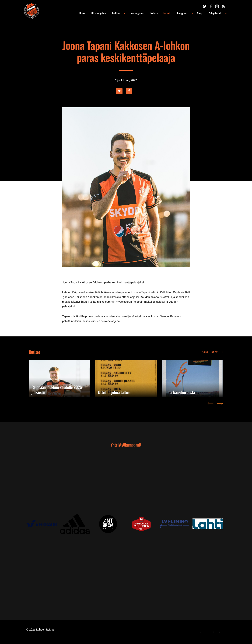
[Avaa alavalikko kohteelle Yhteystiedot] (226, 13)
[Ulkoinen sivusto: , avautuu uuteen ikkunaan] (43, 524)
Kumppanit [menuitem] (185, 13)
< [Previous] (211, 405)
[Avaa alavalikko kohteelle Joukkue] (129, 13)
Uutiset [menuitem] (171, 13)
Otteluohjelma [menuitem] (105, 13)
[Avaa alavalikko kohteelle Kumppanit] (194, 13)
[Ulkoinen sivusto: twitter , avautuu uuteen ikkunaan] (119, 91)
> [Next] (220, 405)
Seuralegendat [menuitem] (141, 13)
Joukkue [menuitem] (121, 13)
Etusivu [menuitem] (89, 13)
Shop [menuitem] (202, 13)
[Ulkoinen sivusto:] (205, 6)
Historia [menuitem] (158, 13)
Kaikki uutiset (210, 352)
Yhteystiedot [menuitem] (216, 13)
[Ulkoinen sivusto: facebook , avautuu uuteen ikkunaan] (129, 91)
